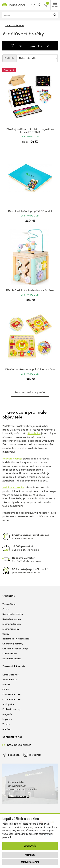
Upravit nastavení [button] (30, 862)
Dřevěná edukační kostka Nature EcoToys (30, 290)
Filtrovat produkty (30, 46)
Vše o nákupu (9, 604)
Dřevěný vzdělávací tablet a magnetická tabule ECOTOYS (30, 131)
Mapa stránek (10, 654)
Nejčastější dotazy (12, 619)
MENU (55, 5)
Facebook (14, 755)
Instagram (35, 755)
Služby (6, 634)
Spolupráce (8, 704)
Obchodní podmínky (13, 644)
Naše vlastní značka (13, 614)
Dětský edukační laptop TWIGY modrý (30, 211)
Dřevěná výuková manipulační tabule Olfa (30, 369)
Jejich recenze (19, 573)
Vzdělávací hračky (15, 25)
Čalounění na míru (12, 699)
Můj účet (7, 729)
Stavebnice (34, 433)
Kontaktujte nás (10, 675)
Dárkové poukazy (11, 709)
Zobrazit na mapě (18, 796)
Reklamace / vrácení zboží (16, 639)
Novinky (6, 684)
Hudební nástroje (12, 458)
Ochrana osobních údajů (15, 649)
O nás (5, 609)
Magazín (7, 714)
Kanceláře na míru (12, 694)
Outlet (6, 689)
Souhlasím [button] (30, 846)
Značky (6, 724)
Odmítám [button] (30, 855)
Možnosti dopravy (12, 624)
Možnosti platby (11, 629)
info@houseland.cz (19, 745)
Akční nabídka (10, 679)
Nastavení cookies (12, 659)
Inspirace (7, 719)
